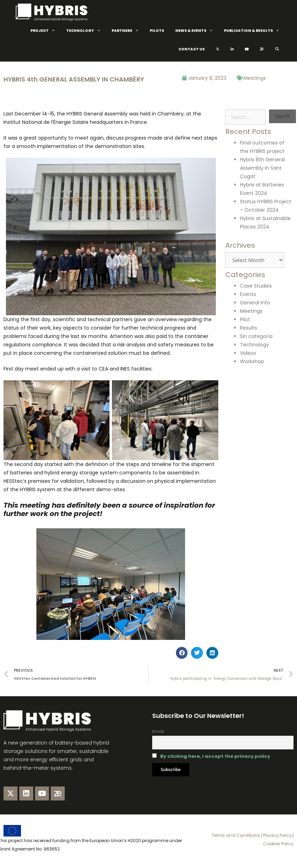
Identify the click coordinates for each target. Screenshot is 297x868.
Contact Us (192, 49)
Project (45, 31)
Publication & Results (254, 31)
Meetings (255, 78)
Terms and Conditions (236, 835)
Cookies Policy (278, 844)
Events (248, 294)
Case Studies (256, 286)
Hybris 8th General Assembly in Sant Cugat (262, 168)
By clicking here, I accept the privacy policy (215, 756)
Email (158, 731)
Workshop (252, 361)
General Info (255, 303)
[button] (182, 653)
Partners (128, 31)
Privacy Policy (277, 835)
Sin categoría (256, 336)
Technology (86, 31)
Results (249, 328)
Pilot (245, 319)
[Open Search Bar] (277, 49)
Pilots (157, 31)
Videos (248, 353)
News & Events (197, 31)
